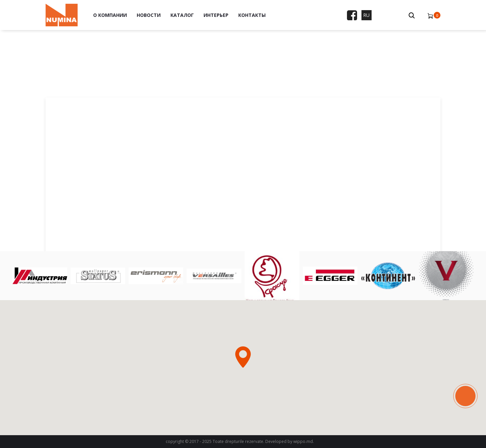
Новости (149, 15)
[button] (243, 357)
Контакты (252, 15)
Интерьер (216, 15)
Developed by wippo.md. (290, 441)
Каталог (182, 15)
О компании (110, 15)
